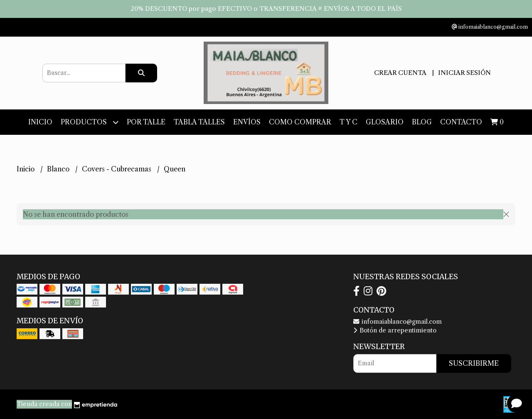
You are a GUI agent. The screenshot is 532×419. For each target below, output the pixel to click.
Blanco (59, 169)
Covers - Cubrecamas (117, 169)
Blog (422, 122)
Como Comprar (300, 122)
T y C (349, 122)
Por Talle (146, 122)
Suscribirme (474, 363)
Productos (90, 122)
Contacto (461, 122)
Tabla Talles (199, 122)
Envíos (247, 122)
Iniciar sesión (464, 73)
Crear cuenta (400, 73)
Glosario (385, 122)
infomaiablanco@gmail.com (398, 322)
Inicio (40, 122)
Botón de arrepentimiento (395, 330)
